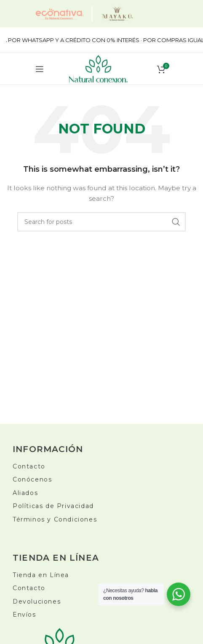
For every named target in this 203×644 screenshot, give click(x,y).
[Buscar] (101, 222)
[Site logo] (98, 68)
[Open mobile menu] (40, 69)
